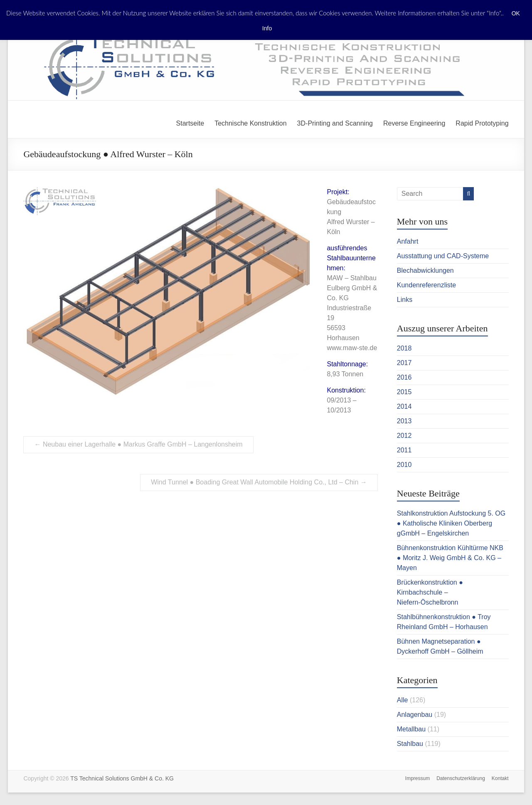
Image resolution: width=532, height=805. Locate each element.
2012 (404, 436)
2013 (404, 421)
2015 (404, 392)
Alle (403, 700)
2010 (404, 465)
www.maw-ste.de (352, 348)
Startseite (190, 123)
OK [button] (516, 13)
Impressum (417, 778)
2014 (404, 406)
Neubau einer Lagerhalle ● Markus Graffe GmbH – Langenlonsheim (138, 444)
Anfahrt (408, 241)
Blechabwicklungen (425, 270)
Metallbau (411, 729)
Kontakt (500, 778)
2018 (404, 348)
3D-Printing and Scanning (335, 123)
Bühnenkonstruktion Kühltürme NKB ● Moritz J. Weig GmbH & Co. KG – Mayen (450, 558)
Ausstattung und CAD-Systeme (443, 256)
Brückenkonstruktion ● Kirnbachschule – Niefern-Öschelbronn (430, 592)
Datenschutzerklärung (461, 778)
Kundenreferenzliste (426, 285)
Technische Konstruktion (250, 123)
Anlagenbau (415, 715)
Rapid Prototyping (482, 123)
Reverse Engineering (414, 123)
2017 (404, 363)
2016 (404, 377)
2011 (404, 450)
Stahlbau (410, 744)
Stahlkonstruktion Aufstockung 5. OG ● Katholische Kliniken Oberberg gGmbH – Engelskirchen (451, 523)
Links (405, 300)
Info (267, 28)
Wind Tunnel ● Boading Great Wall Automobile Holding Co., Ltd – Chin (259, 482)
